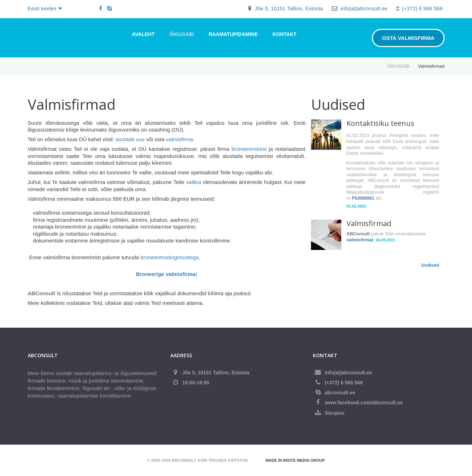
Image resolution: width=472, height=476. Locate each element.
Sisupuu (334, 413)
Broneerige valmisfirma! (167, 274)
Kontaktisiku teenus (380, 123)
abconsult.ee (340, 393)
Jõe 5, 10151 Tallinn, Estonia (289, 8)
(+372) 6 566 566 (422, 8)
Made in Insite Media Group (295, 460)
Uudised (430, 265)
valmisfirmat (360, 240)
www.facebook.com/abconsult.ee (364, 403)
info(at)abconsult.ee (364, 8)
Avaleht (143, 34)
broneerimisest (249, 149)
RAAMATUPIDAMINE (233, 34)
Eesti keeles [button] (45, 8)
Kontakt (284, 34)
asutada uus (130, 139)
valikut (194, 182)
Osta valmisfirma (408, 38)
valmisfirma (180, 139)
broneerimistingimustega (169, 257)
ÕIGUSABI (181, 34)
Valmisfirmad (369, 223)
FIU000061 (363, 198)
